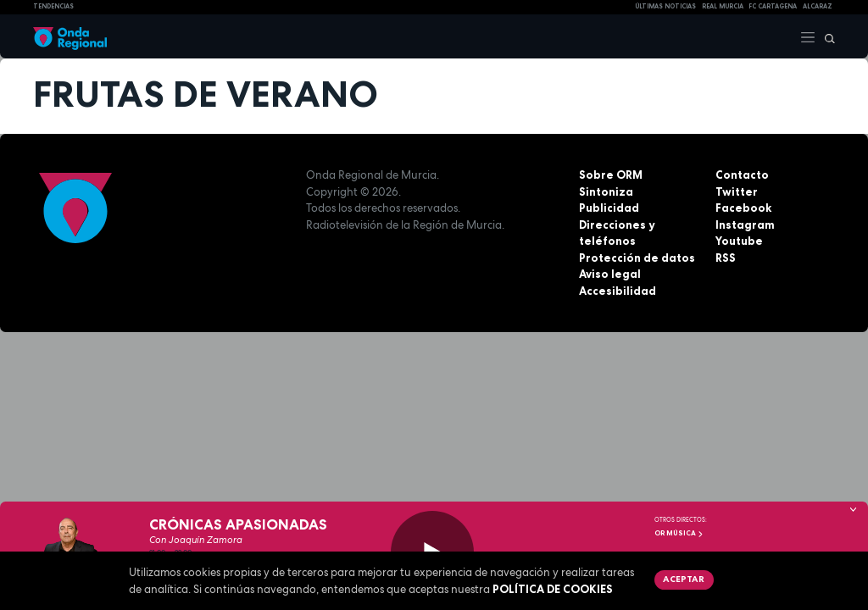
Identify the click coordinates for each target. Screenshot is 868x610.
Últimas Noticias (665, 6)
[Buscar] (826, 36)
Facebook (743, 208)
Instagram (745, 225)
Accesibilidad (618, 291)
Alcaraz (818, 6)
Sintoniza (606, 191)
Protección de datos (637, 258)
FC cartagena (773, 6)
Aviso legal (610, 274)
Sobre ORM (611, 175)
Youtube (739, 241)
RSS (726, 258)
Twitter (737, 191)
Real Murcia (723, 6)
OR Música (679, 533)
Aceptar (684, 579)
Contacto (742, 175)
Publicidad (609, 208)
